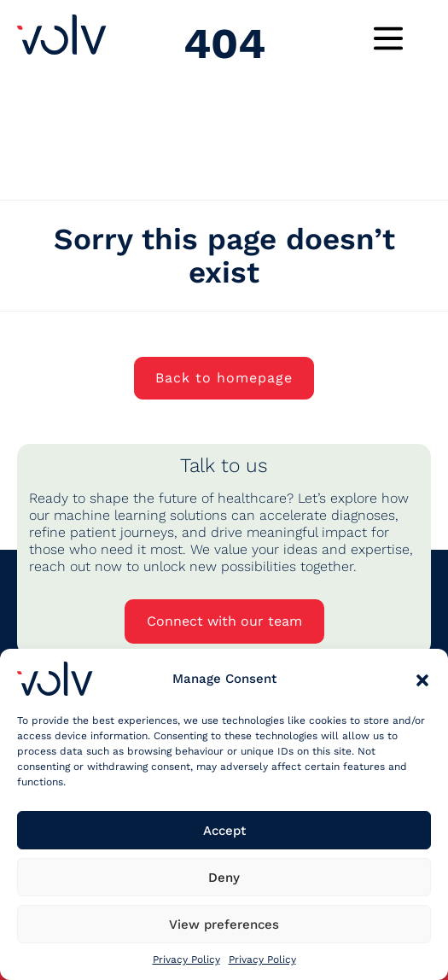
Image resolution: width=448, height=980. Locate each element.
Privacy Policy (186, 960)
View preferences (224, 925)
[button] (422, 679)
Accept (224, 831)
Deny (224, 878)
